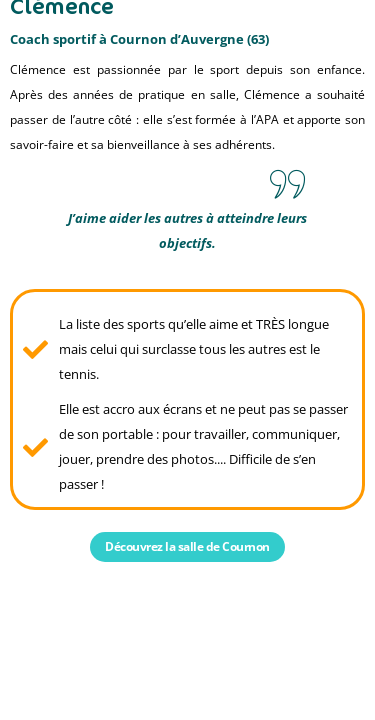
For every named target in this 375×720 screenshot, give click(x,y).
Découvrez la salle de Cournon (187, 546)
